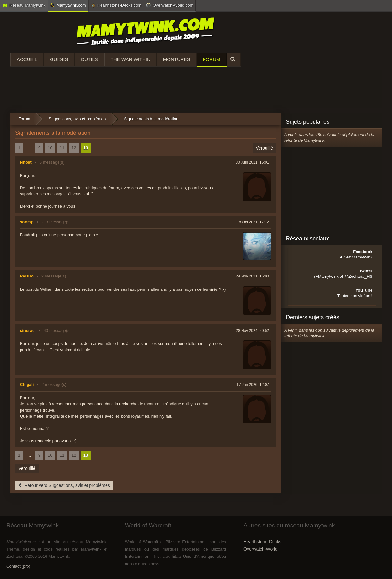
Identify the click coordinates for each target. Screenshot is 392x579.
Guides (59, 59)
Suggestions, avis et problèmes (77, 119)
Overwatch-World (260, 549)
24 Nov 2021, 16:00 (252, 276)
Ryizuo (27, 276)
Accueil (27, 59)
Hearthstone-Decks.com (116, 5)
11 (62, 148)
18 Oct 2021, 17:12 (253, 222)
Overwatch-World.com (170, 5)
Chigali (27, 385)
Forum (212, 59)
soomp (27, 222)
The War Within (131, 59)
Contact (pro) (18, 566)
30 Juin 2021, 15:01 (252, 162)
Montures (177, 59)
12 (74, 148)
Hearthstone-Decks (262, 542)
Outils (89, 59)
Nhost (26, 162)
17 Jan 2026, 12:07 (253, 385)
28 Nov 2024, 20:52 (252, 331)
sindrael (28, 330)
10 (50, 148)
